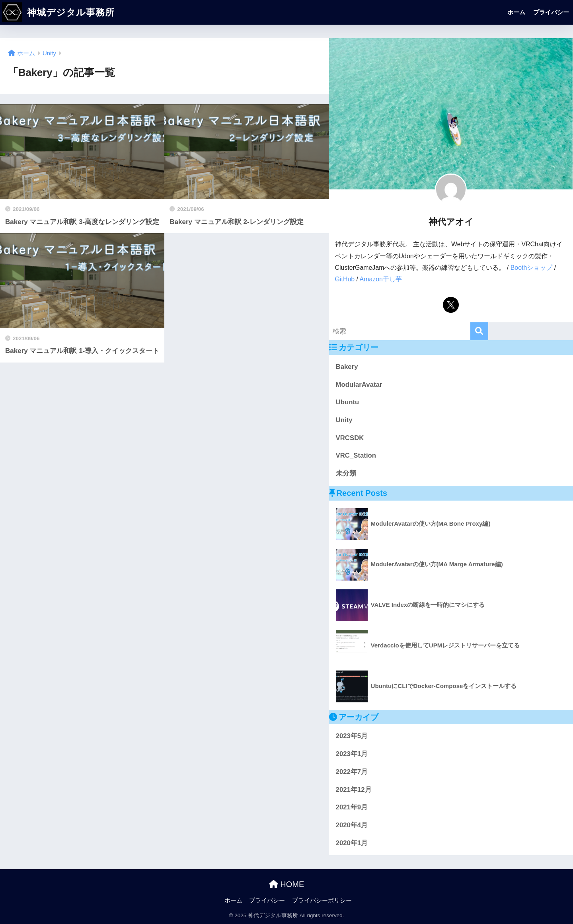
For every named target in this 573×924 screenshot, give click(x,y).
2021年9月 (352, 807)
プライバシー (551, 12)
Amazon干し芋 (381, 279)
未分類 (346, 473)
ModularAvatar (359, 385)
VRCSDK (350, 438)
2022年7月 (352, 772)
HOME (287, 884)
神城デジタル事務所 (58, 12)
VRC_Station (356, 455)
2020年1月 (352, 843)
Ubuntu (348, 402)
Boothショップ (532, 268)
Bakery (347, 367)
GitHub (345, 279)
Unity (344, 420)
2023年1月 (352, 754)
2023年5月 (352, 736)
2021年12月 (354, 790)
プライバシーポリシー (322, 901)
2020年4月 (352, 825)
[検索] (479, 331)
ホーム (516, 12)
